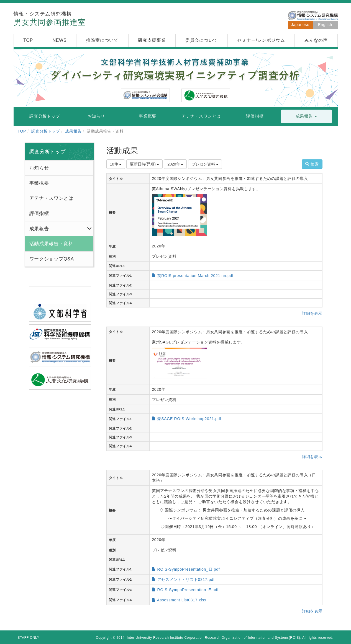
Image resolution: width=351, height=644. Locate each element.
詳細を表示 (312, 313)
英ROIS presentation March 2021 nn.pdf (195, 276)
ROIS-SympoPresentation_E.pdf (188, 590)
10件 (116, 164)
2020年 (175, 164)
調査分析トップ (46, 131)
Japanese (300, 25)
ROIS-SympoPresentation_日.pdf (189, 569)
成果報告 (73, 131)
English (325, 25)
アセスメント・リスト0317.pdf (186, 580)
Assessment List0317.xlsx (182, 600)
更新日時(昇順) (144, 164)
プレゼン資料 (205, 164)
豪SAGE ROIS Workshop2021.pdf (189, 419)
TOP (22, 131)
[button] (306, 116)
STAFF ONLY (29, 638)
